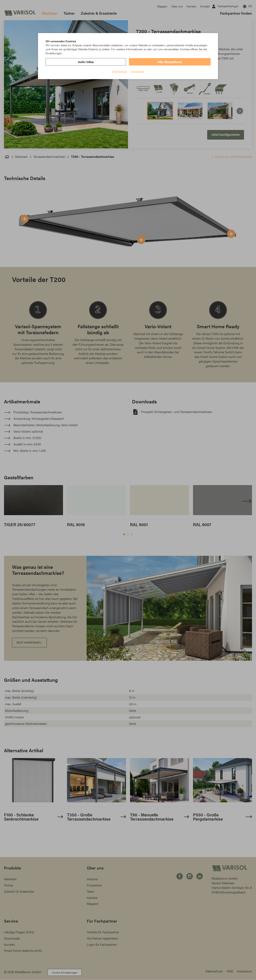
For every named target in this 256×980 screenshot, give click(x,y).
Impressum (137, 71)
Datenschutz (119, 71)
